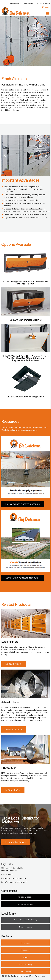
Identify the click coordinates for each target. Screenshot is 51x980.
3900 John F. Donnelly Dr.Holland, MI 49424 (12, 869)
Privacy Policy (40, 976)
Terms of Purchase (43, 3)
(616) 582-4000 (9, 874)
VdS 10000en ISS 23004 (26, 897)
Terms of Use (28, 976)
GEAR (46, 7)
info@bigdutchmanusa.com (14, 878)
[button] (5, 155)
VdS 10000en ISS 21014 (26, 904)
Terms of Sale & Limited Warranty (21, 3)
